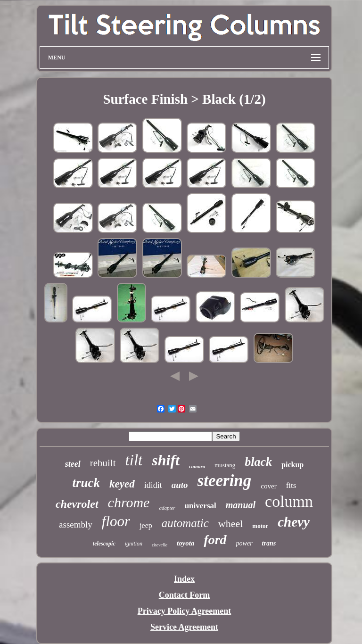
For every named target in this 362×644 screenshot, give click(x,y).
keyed (122, 484)
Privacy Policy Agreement (185, 611)
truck (86, 483)
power (244, 543)
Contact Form (184, 595)
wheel (231, 524)
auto (180, 485)
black (258, 462)
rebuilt (103, 463)
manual (241, 505)
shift (166, 460)
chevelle (160, 545)
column (289, 501)
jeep (146, 525)
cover (268, 486)
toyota (186, 543)
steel (73, 464)
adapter (167, 508)
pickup (292, 465)
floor (116, 521)
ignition (134, 544)
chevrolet (77, 504)
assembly (76, 524)
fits (291, 485)
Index (184, 579)
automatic (185, 523)
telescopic (104, 544)
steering (225, 481)
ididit (153, 485)
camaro (197, 466)
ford (215, 540)
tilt (134, 460)
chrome (129, 502)
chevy (294, 522)
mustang (225, 465)
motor (260, 526)
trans (269, 543)
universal (201, 506)
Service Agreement (184, 627)
